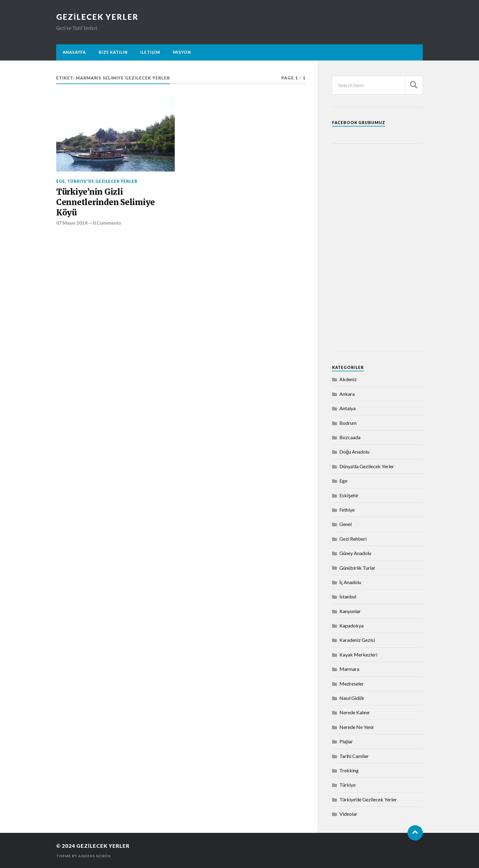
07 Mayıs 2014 (72, 223)
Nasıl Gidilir (352, 698)
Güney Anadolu (355, 553)
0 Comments (107, 223)
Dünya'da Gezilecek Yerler (367, 466)
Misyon (182, 52)
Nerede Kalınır (355, 712)
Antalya (347, 408)
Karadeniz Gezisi (357, 640)
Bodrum (348, 423)
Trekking (349, 770)
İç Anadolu (350, 582)
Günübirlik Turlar (357, 568)
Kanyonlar (350, 611)
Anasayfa (74, 52)
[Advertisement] (377, 248)
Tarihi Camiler (354, 756)
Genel (346, 524)
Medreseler (352, 684)
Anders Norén (94, 856)
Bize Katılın (113, 52)
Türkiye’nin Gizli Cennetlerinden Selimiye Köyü (106, 202)
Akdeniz (348, 379)
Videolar (348, 814)
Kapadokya (351, 625)
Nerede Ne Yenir (357, 727)
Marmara (349, 669)
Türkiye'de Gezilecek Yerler (102, 181)
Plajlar (346, 741)
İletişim (150, 52)
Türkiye (347, 785)
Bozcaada (350, 437)
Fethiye (347, 510)
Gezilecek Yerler (97, 17)
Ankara (347, 394)
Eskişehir (349, 495)
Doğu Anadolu (354, 452)
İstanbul (348, 596)
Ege (61, 181)
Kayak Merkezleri (358, 655)
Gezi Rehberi (353, 539)
